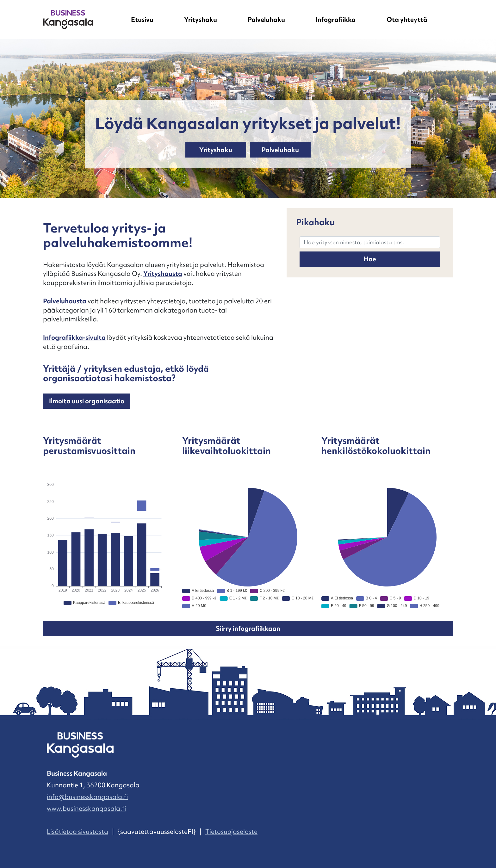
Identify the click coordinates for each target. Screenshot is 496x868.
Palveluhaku (266, 20)
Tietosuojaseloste (231, 832)
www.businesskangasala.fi (86, 809)
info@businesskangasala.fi (87, 797)
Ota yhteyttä (407, 20)
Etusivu (142, 20)
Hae (370, 259)
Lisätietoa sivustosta (77, 832)
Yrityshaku (201, 20)
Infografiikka (336, 20)
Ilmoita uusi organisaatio (87, 401)
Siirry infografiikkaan (248, 629)
